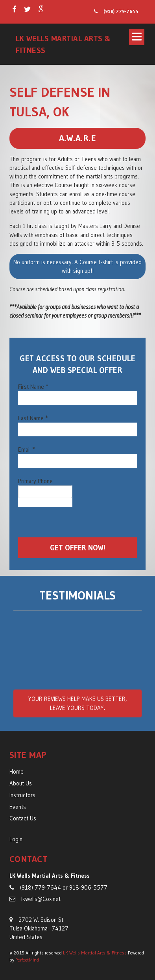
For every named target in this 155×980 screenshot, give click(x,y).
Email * (26, 450)
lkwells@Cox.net (35, 899)
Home (17, 772)
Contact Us (23, 818)
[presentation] (78, 522)
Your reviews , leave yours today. (77, 703)
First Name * (33, 387)
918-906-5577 (88, 888)
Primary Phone (35, 481)
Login (16, 839)
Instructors (22, 795)
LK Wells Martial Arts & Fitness (95, 953)
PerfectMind (27, 960)
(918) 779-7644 (116, 11)
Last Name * (33, 418)
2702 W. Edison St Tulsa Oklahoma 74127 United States (39, 929)
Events (18, 807)
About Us (21, 783)
